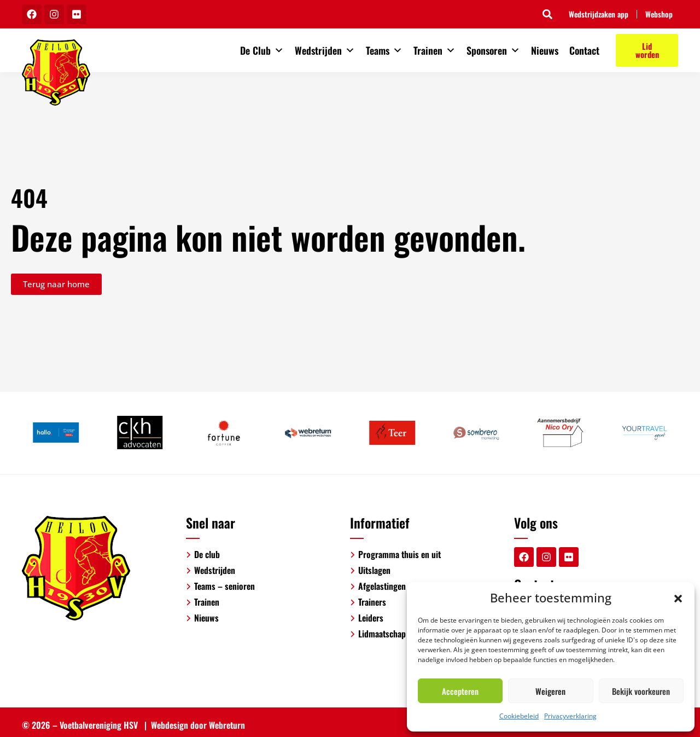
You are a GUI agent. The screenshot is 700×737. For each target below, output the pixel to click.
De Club (262, 50)
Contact (584, 50)
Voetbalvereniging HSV (99, 725)
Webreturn (227, 725)
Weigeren (550, 691)
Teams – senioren (224, 586)
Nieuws (545, 50)
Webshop (659, 14)
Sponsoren (493, 50)
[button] (678, 597)
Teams (384, 50)
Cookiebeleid (519, 716)
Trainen (434, 50)
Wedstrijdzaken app (599, 14)
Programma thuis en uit (399, 554)
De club (207, 554)
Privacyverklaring (570, 716)
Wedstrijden (325, 50)
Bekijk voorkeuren (641, 691)
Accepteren (460, 691)
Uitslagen (374, 570)
